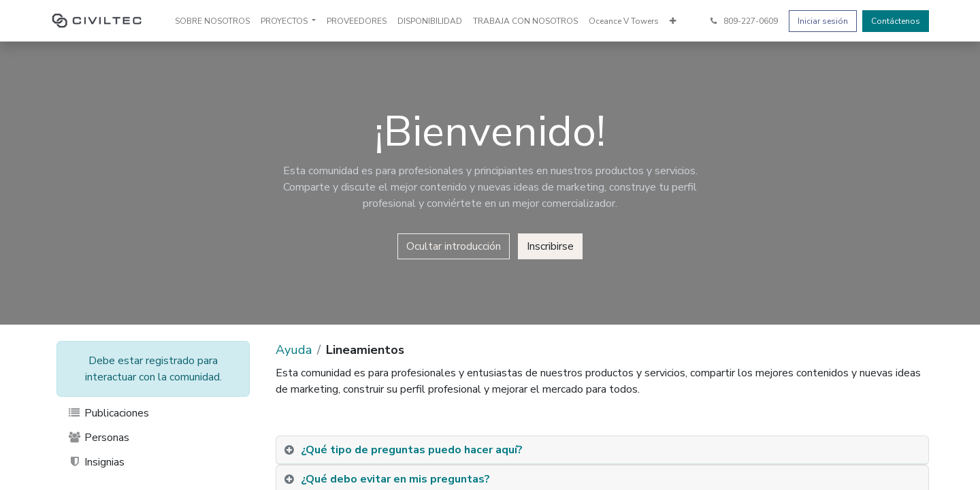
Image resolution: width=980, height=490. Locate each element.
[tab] (602, 450)
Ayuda (294, 350)
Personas (98, 438)
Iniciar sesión (823, 21)
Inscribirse (550, 246)
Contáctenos (896, 21)
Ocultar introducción (454, 246)
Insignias (96, 462)
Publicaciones (108, 413)
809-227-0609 (743, 21)
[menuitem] (212, 21)
